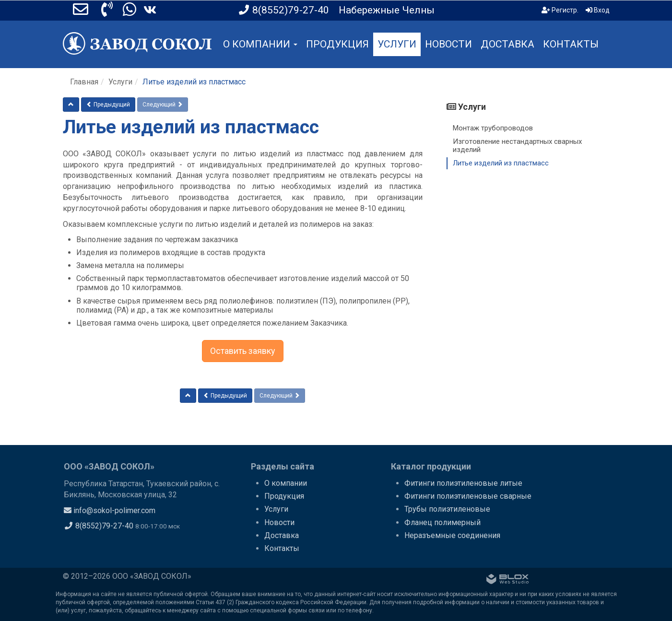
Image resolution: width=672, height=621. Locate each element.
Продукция (284, 496)
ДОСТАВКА (507, 44)
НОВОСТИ (448, 44)
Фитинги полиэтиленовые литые (463, 483)
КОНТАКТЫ (571, 44)
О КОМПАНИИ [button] (260, 44)
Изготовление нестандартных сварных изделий (517, 146)
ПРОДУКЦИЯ (337, 44)
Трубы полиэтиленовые (447, 509)
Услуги (120, 82)
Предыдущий (108, 105)
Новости (279, 522)
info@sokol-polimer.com (110, 510)
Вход (598, 10)
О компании (286, 483)
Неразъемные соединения (452, 535)
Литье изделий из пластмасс (501, 163)
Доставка (282, 535)
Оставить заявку (243, 351)
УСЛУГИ (397, 44)
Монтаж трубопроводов (493, 128)
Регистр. (560, 10)
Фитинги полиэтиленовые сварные (468, 496)
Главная (84, 82)
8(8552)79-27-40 (99, 526)
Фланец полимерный (442, 522)
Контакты (282, 548)
